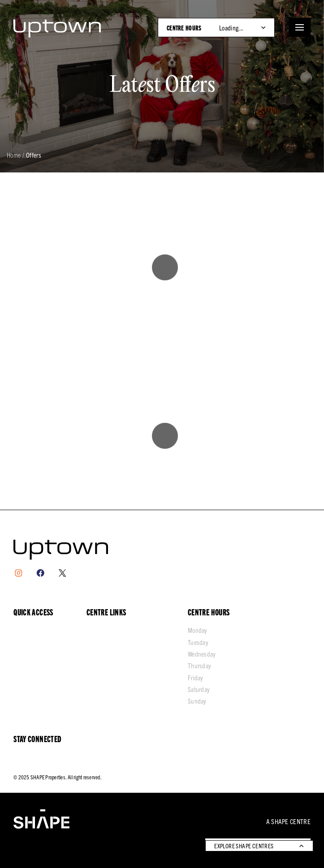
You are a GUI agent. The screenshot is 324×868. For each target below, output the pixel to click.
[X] (63, 573)
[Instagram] (19, 573)
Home (14, 155)
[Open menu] (300, 27)
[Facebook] (41, 573)
